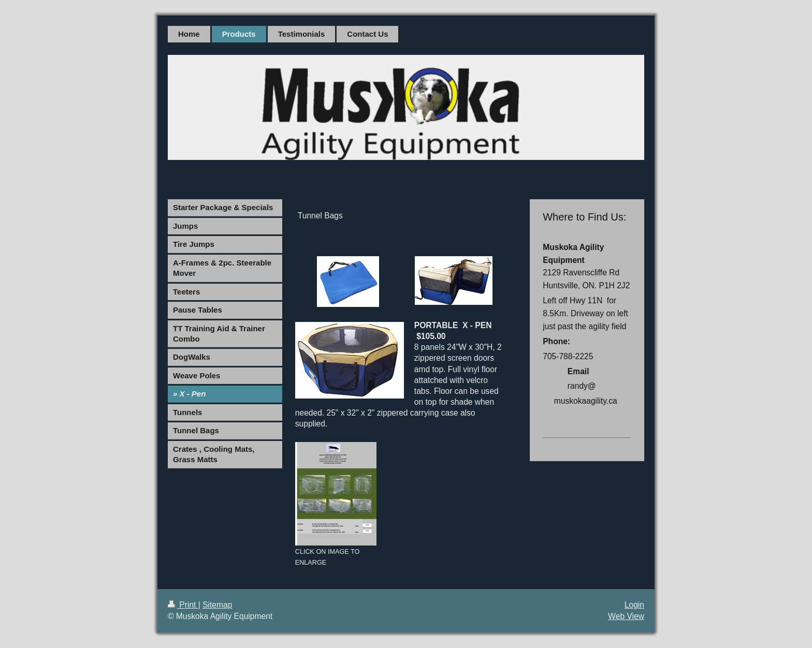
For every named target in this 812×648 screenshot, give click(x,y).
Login (634, 605)
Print (183, 605)
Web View (626, 616)
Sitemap (217, 605)
